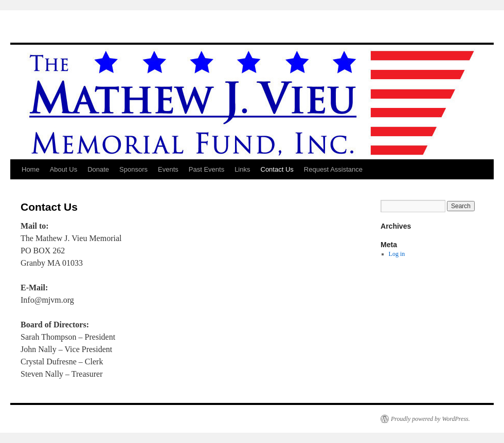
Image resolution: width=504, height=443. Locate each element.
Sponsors (133, 169)
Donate (98, 169)
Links (242, 169)
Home (31, 169)
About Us (64, 169)
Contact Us (277, 169)
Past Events (206, 169)
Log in (397, 254)
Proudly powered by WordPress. (430, 419)
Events (168, 169)
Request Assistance (333, 169)
